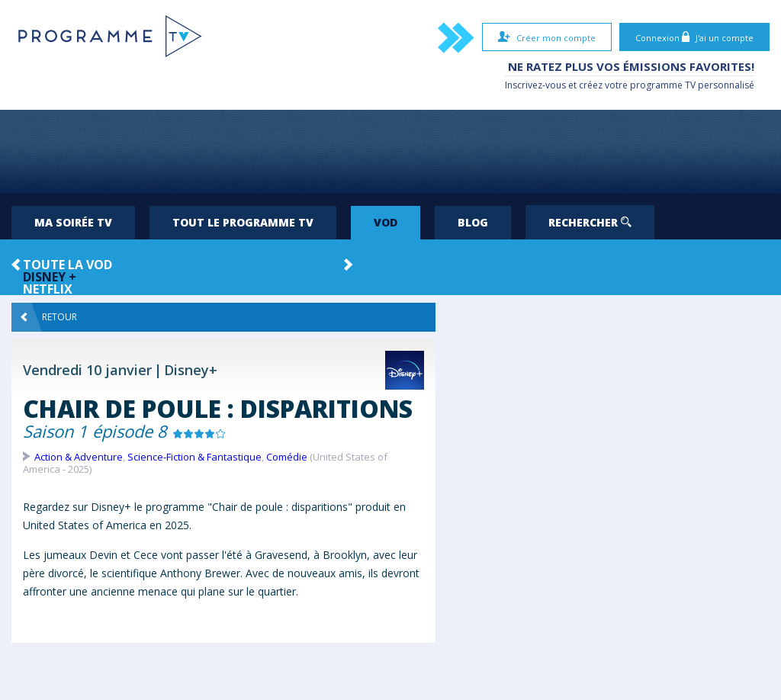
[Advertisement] (390, 152)
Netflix (48, 289)
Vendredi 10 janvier (87, 370)
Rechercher (590, 222)
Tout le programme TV (243, 222)
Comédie (287, 457)
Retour (49, 317)
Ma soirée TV (73, 222)
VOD (386, 222)
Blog (473, 222)
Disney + (50, 277)
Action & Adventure (79, 457)
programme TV (663, 85)
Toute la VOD (67, 265)
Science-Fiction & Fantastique (194, 457)
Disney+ (191, 370)
